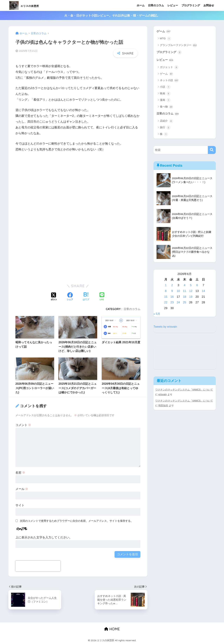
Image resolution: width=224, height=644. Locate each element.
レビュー (173, 5)
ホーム (141, 5)
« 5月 (157, 314)
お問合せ (209, 5)
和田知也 (163, 406)
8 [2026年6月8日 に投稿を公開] (166, 292)
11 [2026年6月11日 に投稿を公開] (185, 292)
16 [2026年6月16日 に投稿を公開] (172, 297)
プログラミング (191, 5)
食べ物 (167, 107)
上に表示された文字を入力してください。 (44, 537)
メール (22, 489)
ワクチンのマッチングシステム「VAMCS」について (184, 390)
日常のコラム (156, 5)
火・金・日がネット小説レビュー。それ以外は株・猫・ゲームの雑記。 (112, 16)
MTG (166, 39)
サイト (20, 505)
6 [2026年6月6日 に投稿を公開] (197, 286)
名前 (20, 473)
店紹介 (167, 122)
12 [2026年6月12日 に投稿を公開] (191, 292)
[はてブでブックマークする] (86, 297)
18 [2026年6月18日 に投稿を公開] (185, 297)
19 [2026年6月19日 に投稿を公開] (191, 297)
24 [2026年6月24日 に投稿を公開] (178, 303)
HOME (112, 629)
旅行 (165, 128)
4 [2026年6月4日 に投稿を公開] (185, 286)
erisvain (163, 395)
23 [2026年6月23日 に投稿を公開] (172, 303)
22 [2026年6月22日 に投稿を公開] (166, 303)
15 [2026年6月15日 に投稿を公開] (166, 297)
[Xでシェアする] (54, 297)
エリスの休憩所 (30, 5)
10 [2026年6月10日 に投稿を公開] (178, 292)
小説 (165, 87)
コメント (23, 425)
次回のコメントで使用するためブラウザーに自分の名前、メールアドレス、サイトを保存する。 (77, 521)
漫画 (165, 101)
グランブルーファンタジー (178, 45)
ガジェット (169, 68)
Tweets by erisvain (166, 327)
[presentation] (38, 566)
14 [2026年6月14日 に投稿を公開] (203, 292)
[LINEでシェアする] (102, 297)
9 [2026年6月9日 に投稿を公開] (172, 292)
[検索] (212, 151)
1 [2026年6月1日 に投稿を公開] (166, 286)
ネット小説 (169, 81)
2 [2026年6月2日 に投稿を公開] (172, 286)
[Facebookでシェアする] (70, 297)
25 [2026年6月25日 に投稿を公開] (185, 303)
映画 (165, 94)
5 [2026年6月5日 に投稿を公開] (191, 286)
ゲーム (164, 31)
